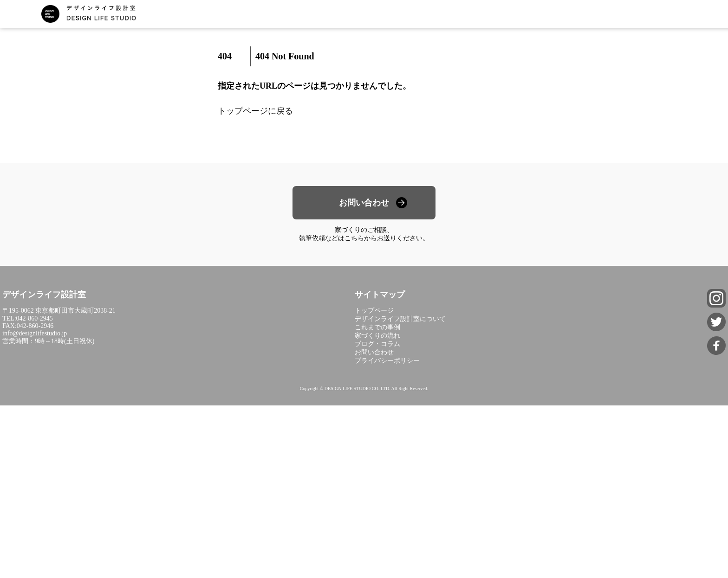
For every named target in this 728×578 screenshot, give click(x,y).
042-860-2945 (35, 318)
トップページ (374, 311)
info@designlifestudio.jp (35, 333)
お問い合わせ (364, 203)
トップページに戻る (255, 111)
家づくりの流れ (377, 336)
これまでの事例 (377, 327)
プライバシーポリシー (387, 361)
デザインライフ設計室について (400, 319)
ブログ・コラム (377, 344)
